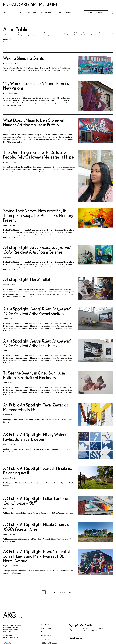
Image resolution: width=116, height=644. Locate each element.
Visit (5, 12)
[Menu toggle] (111, 12)
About (69, 12)
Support (58, 12)
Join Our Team (46, 628)
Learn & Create (34, 12)
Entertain (47, 12)
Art (13, 12)
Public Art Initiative (11, 33)
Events (21, 12)
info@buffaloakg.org (11, 637)
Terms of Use (46, 639)
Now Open (7, 631)
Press (43, 632)
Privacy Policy (46, 635)
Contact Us (45, 624)
